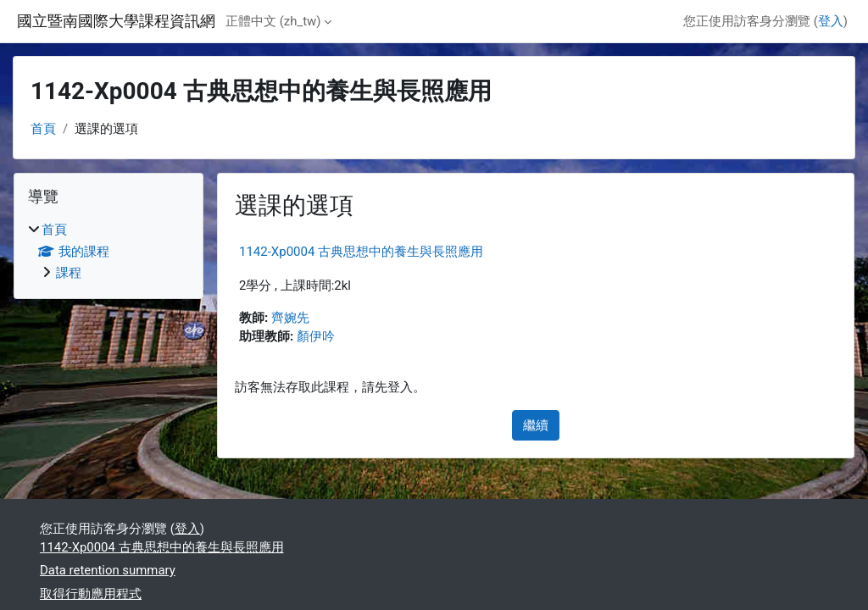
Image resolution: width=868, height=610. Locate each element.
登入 (831, 21)
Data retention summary (108, 570)
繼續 (536, 425)
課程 (69, 273)
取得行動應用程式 (91, 594)
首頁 (43, 129)
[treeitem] (108, 251)
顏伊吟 (316, 336)
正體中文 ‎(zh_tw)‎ (273, 21)
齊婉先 (290, 318)
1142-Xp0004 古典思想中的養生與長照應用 (361, 252)
